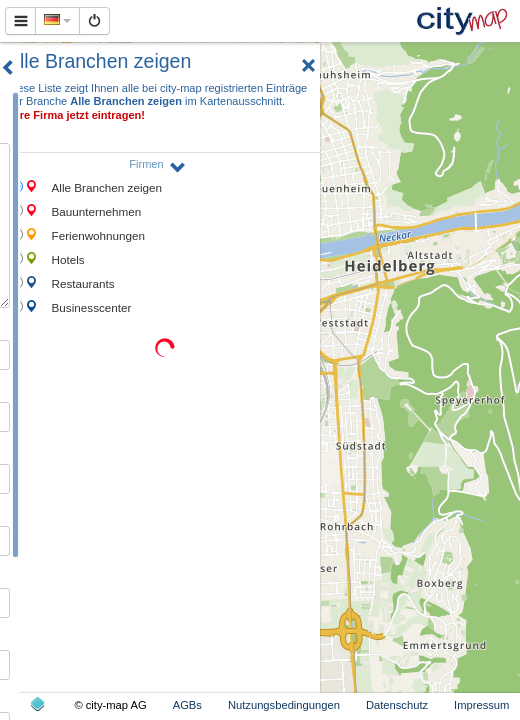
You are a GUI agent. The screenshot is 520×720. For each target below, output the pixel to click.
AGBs (187, 705)
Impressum (481, 705)
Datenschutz (397, 705)
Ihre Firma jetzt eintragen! (77, 115)
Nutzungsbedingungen (284, 705)
